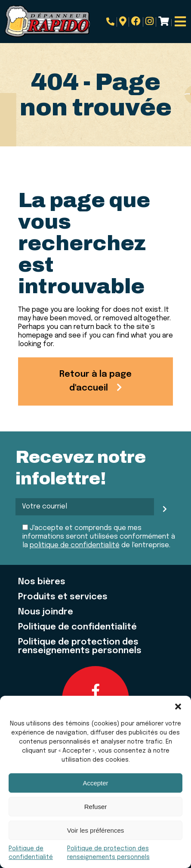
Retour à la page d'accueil (95, 381)
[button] (178, 707)
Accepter (95, 783)
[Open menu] (180, 22)
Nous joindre (46, 612)
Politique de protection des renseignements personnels (80, 647)
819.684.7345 (110, 21)
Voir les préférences (96, 830)
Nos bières (42, 582)
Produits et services (63, 597)
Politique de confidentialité (77, 627)
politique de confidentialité (75, 545)
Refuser (96, 807)
